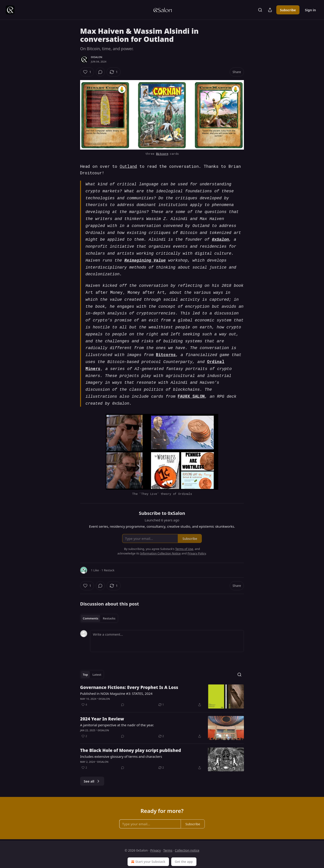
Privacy (156, 836)
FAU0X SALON (191, 383)
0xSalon (97, 57)
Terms (168, 836)
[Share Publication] (270, 10)
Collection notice (187, 836)
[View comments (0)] (100, 72)
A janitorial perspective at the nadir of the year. (117, 711)
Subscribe (288, 10)
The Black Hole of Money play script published (130, 736)
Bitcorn (162, 154)
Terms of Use (184, 534)
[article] (162, 682)
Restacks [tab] (109, 604)
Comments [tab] (91, 604)
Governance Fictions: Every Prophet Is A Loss (129, 673)
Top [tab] (85, 660)
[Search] (260, 10)
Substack (141, 858)
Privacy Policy (197, 539)
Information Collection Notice (160, 539)
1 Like (95, 556)
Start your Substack (148, 847)
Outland (128, 166)
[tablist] (99, 604)
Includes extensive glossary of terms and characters (121, 742)
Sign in (310, 10)
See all (92, 767)
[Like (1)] (87, 72)
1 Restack (108, 556)
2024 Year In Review (102, 704)
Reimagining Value (145, 255)
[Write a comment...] (167, 627)
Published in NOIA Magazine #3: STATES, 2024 (116, 679)
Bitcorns (166, 344)
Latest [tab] (97, 660)
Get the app (184, 847)
